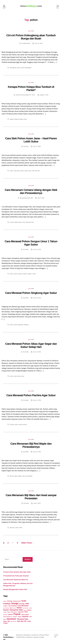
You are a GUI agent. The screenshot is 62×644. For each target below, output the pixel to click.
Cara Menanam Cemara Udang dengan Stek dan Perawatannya (31, 191)
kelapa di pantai (19, 119)
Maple (20, 476)
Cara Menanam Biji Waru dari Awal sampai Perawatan (31, 497)
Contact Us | (35, 635)
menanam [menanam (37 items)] (21, 612)
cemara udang (14, 222)
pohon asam (28, 171)
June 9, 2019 (37, 503)
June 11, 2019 (37, 400)
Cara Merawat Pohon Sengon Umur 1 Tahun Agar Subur (31, 243)
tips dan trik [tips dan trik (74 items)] (22, 621)
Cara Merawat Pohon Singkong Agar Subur (31, 293)
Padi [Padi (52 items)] (26, 612)
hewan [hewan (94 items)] (6, 610)
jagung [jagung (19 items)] (25, 610)
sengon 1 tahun (32, 274)
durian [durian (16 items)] (15, 608)
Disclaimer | (28, 635)
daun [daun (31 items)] (11, 608)
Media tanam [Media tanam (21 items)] (14, 612)
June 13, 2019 (37, 298)
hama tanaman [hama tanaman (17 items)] (25, 608)
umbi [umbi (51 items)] (29, 621)
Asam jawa (17, 171)
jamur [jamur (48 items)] (29, 610)
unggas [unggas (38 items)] (6, 623)
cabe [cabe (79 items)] (27, 604)
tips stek (37, 171)
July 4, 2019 (41, 198)
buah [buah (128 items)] (24, 601)
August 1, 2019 (44, 95)
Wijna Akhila (27, 43)
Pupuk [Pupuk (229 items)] (17, 614)
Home (29, 31)
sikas (23, 376)
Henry (27, 146)
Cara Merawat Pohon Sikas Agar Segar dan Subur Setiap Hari (31, 345)
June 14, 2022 (39, 43)
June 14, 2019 (37, 249)
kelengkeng (13, 68)
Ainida (27, 249)
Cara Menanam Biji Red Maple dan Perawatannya (31, 445)
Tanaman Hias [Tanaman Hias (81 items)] (22, 619)
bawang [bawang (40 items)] (10, 601)
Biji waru (12, 528)
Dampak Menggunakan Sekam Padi (15, 589)
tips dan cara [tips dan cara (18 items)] (14, 621)
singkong (26, 325)
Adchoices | (20, 635)
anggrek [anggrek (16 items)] (5, 601)
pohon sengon (18, 274)
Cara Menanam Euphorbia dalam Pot (15, 580)
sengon (25, 274)
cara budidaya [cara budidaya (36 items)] (13, 606)
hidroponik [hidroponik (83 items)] (14, 610)
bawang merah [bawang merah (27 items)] (17, 601)
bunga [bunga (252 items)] (15, 603)
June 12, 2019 (37, 352)
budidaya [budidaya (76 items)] (7, 604)
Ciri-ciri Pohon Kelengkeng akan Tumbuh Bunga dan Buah (31, 37)
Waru (21, 528)
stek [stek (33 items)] (31, 617)
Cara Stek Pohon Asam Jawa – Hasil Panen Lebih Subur (31, 140)
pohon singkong (18, 325)
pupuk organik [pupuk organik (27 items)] (25, 614)
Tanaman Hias (30, 222)
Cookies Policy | (21, 637)
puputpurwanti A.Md (27, 198)
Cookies (42, 637)
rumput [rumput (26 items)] (19, 617)
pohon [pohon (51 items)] (10, 614)
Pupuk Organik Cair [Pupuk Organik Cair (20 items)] (8, 617)
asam (11, 171)
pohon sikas (17, 376)
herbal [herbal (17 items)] (31, 608)
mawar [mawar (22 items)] (9, 612)
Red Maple (29, 476)
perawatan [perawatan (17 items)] (5, 615)
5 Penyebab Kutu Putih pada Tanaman (16, 576)
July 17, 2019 (37, 146)
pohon (19, 68)
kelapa (12, 119)
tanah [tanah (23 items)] (5, 619)
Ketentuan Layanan (33, 637)
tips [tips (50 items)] (9, 621)
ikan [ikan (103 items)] (21, 610)
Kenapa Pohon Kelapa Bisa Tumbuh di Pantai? (31, 88)
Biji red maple (14, 476)
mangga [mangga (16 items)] (5, 612)
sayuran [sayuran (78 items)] (25, 616)
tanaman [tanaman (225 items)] (11, 619)
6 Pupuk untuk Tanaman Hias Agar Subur (17, 572)
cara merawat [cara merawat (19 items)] (6, 608)
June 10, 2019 (37, 452)
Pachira (12, 425)
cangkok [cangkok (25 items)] (5, 606)
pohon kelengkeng (26, 68)
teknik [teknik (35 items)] (5, 621)
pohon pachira (23, 425)
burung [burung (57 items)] (22, 604)
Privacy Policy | (44, 635)
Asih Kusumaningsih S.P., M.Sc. (26, 95)
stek (33, 171)
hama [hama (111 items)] (19, 608)
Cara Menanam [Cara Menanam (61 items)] (23, 606)
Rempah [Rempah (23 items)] (15, 617)
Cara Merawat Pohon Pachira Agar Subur (31, 395)
